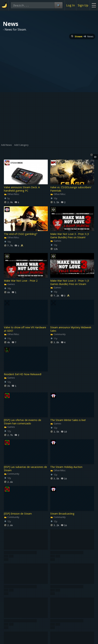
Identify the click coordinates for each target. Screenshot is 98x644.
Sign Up (83, 5)
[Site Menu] (94, 5)
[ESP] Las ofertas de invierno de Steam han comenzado (23, 422)
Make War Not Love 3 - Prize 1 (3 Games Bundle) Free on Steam (70, 282)
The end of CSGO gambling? (21, 234)
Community (58, 334)
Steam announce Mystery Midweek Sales (71, 329)
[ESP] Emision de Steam (18, 514)
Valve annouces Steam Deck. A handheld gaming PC (22, 189)
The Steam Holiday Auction (66, 467)
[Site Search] (58, 5)
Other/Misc (12, 194)
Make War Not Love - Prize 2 (21, 281)
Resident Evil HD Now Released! (23, 374)
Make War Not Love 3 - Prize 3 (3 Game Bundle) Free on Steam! (70, 236)
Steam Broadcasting (62, 514)
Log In (70, 5)
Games (56, 241)
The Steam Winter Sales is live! (68, 420)
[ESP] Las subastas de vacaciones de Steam (25, 469)
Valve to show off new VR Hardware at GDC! (25, 329)
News (90, 36)
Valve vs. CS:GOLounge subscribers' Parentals (71, 189)
